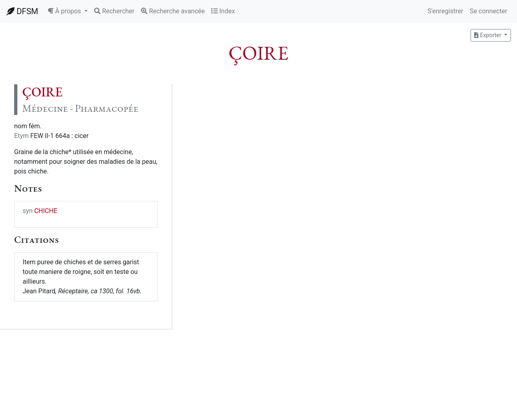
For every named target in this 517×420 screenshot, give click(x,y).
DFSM (22, 11)
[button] (67, 11)
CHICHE (46, 211)
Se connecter (489, 11)
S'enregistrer (445, 11)
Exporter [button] (488, 35)
